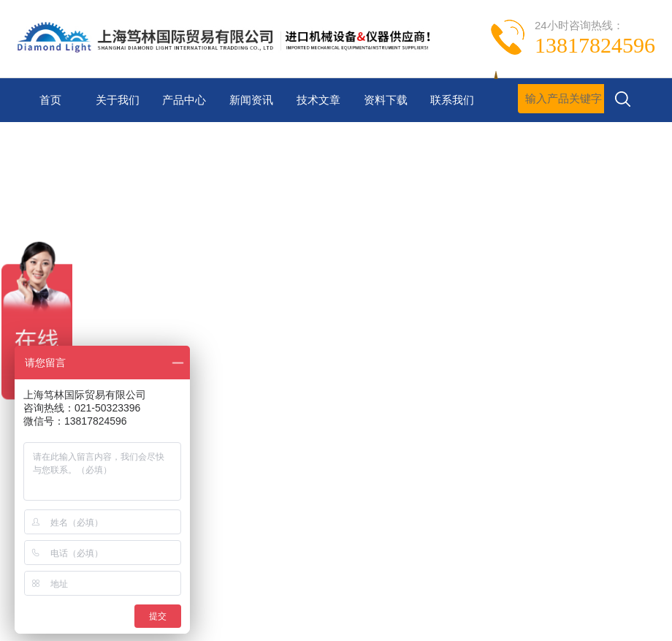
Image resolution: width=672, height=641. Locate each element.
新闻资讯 (251, 100)
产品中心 (184, 100)
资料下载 (386, 100)
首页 (50, 100)
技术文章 (318, 100)
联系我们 (452, 100)
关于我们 (118, 100)
